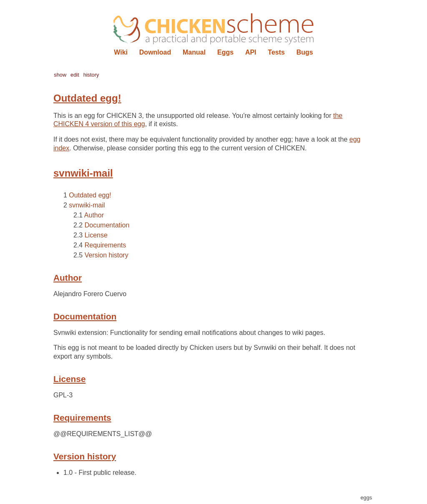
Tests (276, 52)
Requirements (105, 245)
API (251, 52)
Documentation (107, 225)
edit (75, 75)
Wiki (121, 52)
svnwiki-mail (87, 205)
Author (94, 215)
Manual (194, 52)
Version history (107, 255)
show (60, 75)
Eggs (225, 52)
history (91, 75)
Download (155, 52)
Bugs (305, 52)
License (96, 235)
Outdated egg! (90, 195)
